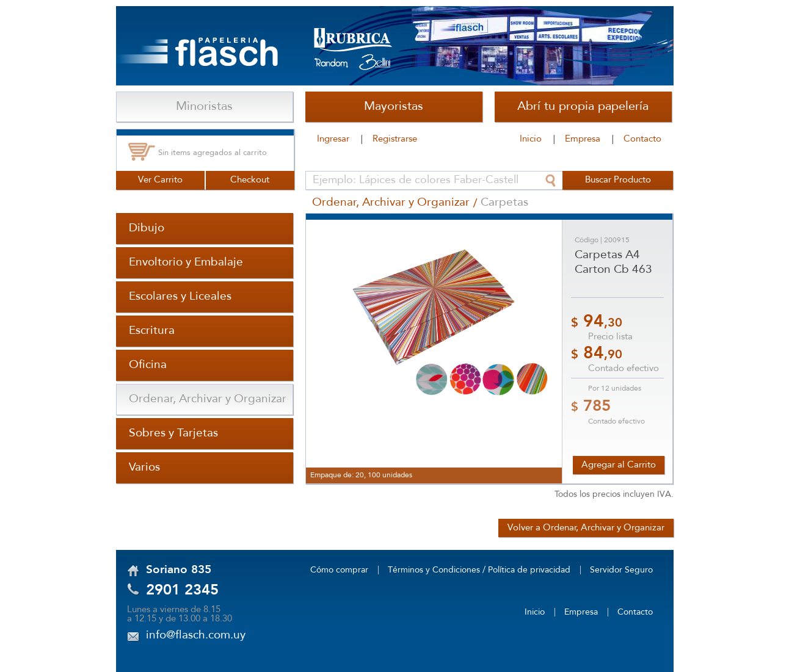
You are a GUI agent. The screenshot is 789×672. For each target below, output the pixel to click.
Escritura (152, 331)
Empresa (583, 139)
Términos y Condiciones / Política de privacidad (479, 570)
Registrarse (395, 139)
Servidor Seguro (621, 570)
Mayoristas (394, 107)
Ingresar (333, 139)
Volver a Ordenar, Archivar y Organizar (586, 528)
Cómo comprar (339, 570)
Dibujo (147, 228)
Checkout (250, 180)
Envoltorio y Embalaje (186, 262)
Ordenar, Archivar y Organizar (208, 399)
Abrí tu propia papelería (583, 107)
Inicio (531, 139)
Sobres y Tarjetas (173, 433)
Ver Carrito (160, 180)
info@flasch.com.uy (196, 635)
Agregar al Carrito (619, 465)
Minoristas (204, 107)
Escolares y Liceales (180, 297)
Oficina (148, 365)
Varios (144, 468)
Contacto (642, 139)
